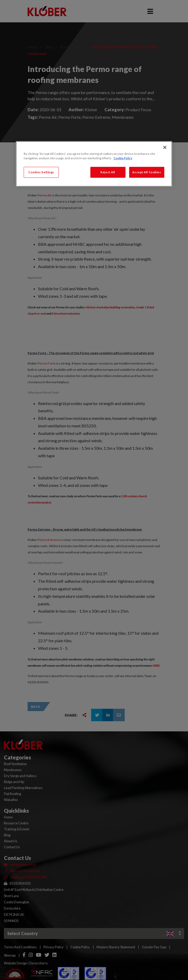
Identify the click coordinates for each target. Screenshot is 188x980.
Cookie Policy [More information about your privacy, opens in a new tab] (123, 158)
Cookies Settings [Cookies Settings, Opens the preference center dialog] (41, 172)
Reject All (108, 172)
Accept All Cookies (147, 172)
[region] (94, 164)
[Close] (165, 147)
